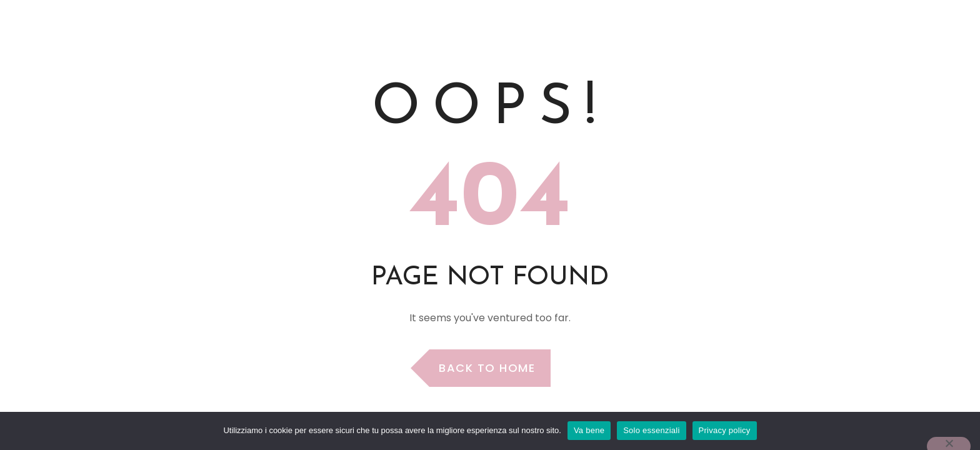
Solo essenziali (651, 430)
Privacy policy (725, 430)
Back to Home (487, 368)
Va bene (589, 430)
